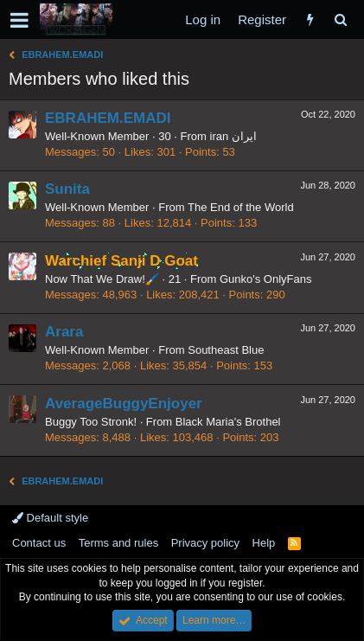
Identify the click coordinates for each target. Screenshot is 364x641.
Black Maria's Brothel (228, 422)
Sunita (67, 189)
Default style (50, 518)
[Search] (340, 19)
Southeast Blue (226, 350)
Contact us (39, 543)
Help (264, 543)
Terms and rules (118, 543)
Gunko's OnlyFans (266, 279)
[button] (19, 20)
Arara (64, 332)
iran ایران (233, 136)
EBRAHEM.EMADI (108, 118)
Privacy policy (205, 543)
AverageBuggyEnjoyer (124, 404)
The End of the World (241, 207)
